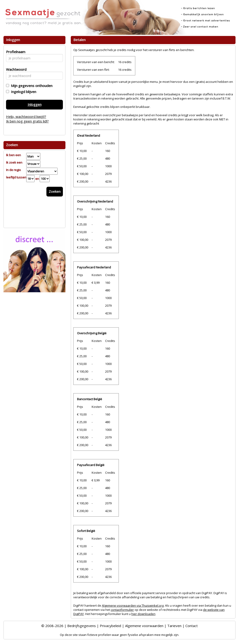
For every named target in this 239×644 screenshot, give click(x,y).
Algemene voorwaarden (144, 626)
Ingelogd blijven (23, 92)
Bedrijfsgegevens (82, 626)
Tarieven (174, 626)
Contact (192, 626)
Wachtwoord (15, 69)
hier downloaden (143, 614)
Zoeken (55, 191)
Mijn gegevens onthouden (31, 86)
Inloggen (35, 104)
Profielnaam (15, 52)
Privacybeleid (110, 626)
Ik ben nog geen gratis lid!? (27, 121)
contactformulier (122, 610)
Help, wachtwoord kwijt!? (26, 116)
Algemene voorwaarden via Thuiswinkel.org (133, 605)
